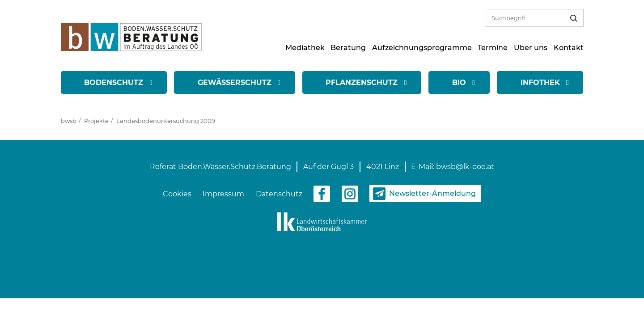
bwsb (69, 121)
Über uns (531, 48)
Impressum (223, 194)
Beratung (348, 48)
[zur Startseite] (131, 36)
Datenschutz (279, 194)
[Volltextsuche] (525, 18)
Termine (493, 48)
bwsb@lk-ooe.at (465, 167)
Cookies (177, 194)
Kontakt (569, 48)
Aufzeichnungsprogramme (422, 48)
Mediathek (305, 48)
